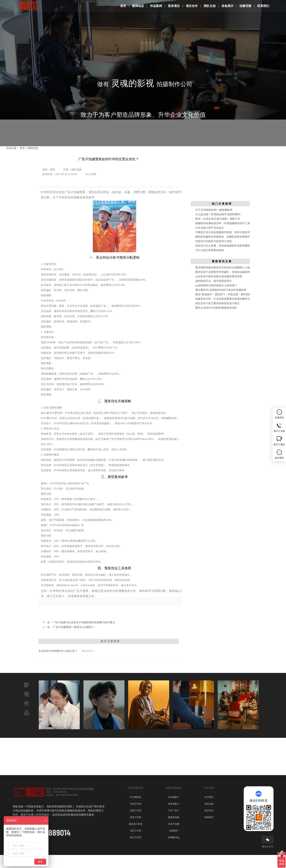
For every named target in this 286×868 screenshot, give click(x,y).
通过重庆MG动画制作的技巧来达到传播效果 (221, 303)
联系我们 (263, 6)
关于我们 (209, 810)
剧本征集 (209, 817)
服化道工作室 (136, 837)
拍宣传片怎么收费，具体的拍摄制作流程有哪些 (223, 259)
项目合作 (192, 6)
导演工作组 (136, 817)
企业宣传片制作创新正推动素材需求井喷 (219, 290)
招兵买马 (209, 824)
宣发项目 (174, 6)
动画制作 (174, 844)
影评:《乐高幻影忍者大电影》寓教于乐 (218, 232)
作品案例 (156, 6)
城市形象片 (174, 817)
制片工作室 (136, 850)
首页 (123, 6)
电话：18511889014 (57, 805)
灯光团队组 (136, 810)
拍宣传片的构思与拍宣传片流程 (214, 254)
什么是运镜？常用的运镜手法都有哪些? (218, 227)
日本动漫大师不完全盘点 (210, 241)
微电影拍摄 (174, 830)
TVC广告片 (174, 824)
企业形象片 (174, 810)
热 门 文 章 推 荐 (221, 217)
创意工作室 (136, 824)
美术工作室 (136, 830)
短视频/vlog (174, 850)
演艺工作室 (136, 844)
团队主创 (210, 6)
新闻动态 (138, 6)
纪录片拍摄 (174, 837)
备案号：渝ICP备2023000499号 (63, 808)
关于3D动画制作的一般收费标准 (214, 223)
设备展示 (227, 6)
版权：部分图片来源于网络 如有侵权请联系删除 (71, 802)
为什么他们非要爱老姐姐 (210, 263)
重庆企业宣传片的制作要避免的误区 (216, 321)
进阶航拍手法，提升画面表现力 (214, 294)
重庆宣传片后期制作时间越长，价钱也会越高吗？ (224, 285)
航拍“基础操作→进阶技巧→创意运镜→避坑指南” (224, 307)
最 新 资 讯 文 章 (221, 274)
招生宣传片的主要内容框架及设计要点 (217, 316)
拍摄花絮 (245, 6)
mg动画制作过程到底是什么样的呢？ (217, 299)
